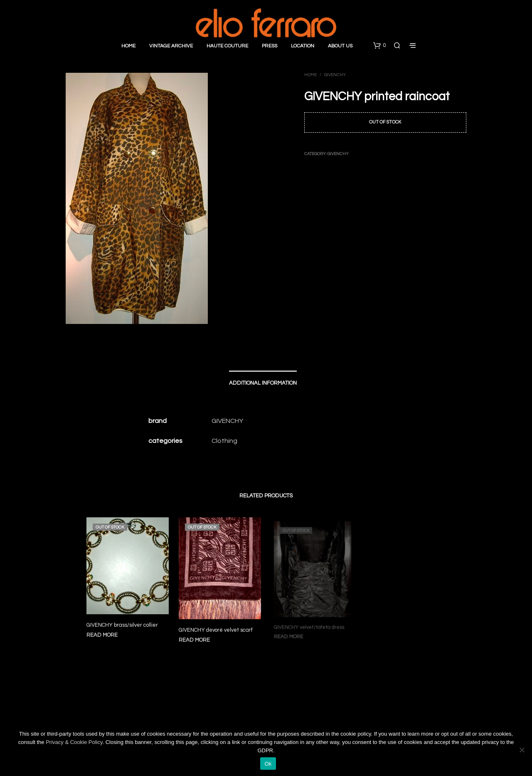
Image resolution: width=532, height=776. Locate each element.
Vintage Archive (171, 46)
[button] (379, 46)
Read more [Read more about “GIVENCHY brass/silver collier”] (102, 635)
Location (303, 46)
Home (128, 46)
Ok (268, 764)
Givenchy (335, 75)
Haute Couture (227, 46)
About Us (340, 46)
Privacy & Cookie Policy (74, 742)
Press (270, 46)
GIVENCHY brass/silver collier (122, 625)
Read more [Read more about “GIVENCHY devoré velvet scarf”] (196, 636)
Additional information (263, 383)
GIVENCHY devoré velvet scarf (216, 627)
